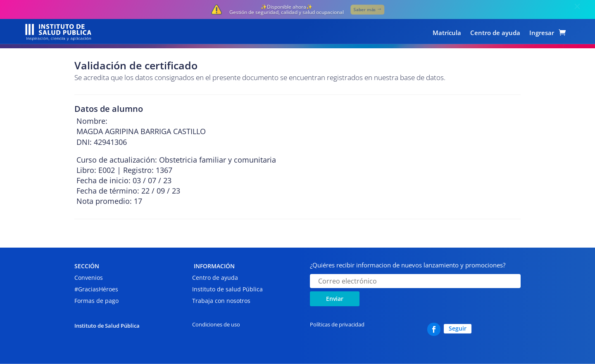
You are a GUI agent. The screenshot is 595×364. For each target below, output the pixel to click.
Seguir (458, 328)
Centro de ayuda (495, 33)
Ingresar (542, 33)
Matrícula (447, 33)
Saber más (364, 9)
